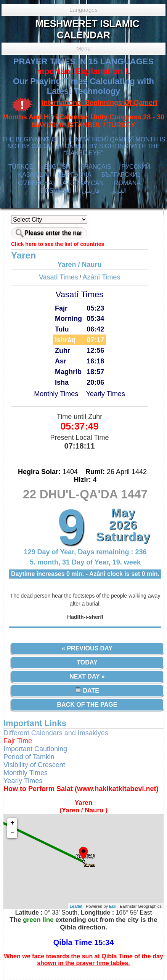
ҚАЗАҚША (33, 175)
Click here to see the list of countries (58, 244)
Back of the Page (87, 705)
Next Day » (87, 676)
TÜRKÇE (21, 167)
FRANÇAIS (96, 167)
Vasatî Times (59, 277)
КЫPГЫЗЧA (75, 175)
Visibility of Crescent (34, 765)
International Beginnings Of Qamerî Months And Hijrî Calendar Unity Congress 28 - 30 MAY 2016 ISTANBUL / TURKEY (83, 114)
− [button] (12, 833)
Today (87, 662)
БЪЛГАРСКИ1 (121, 175)
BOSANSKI (56, 191)
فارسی (91, 191)
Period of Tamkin (29, 757)
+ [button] (12, 823)
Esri (113, 906)
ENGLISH (57, 167)
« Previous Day (87, 648)
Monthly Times (56, 394)
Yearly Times (106, 394)
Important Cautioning (35, 749)
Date (87, 690)
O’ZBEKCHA (35, 183)
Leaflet (76, 906)
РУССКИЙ (136, 167)
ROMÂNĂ (127, 183)
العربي (118, 191)
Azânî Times (101, 277)
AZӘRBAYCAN (83, 183)
